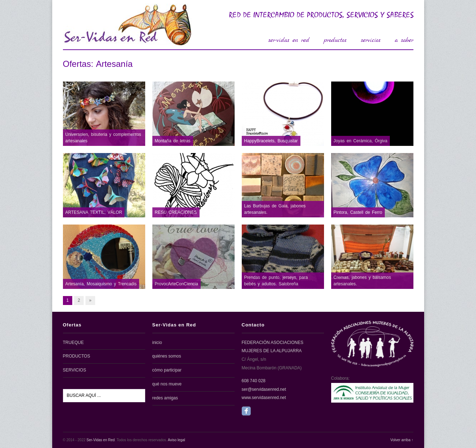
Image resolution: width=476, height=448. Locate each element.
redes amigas (165, 398)
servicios (371, 40)
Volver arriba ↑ (402, 440)
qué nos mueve (167, 384)
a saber (404, 40)
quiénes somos (167, 356)
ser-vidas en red (289, 40)
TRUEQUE (73, 343)
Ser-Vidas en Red (101, 440)
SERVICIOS (75, 370)
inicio (157, 343)
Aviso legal (176, 440)
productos (335, 40)
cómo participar (167, 370)
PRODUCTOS (77, 356)
